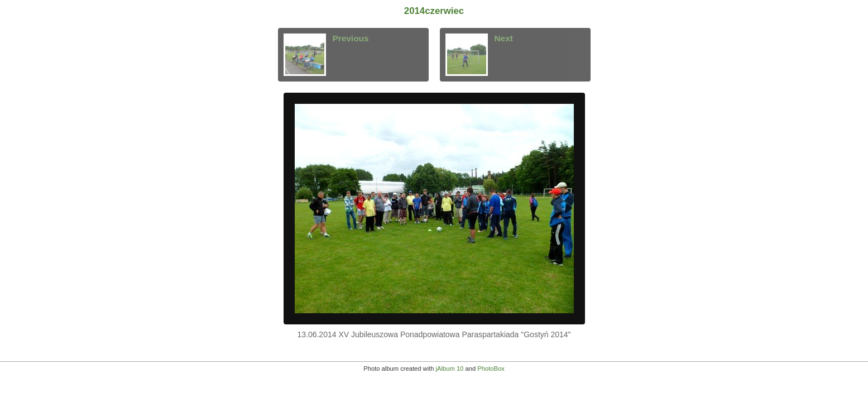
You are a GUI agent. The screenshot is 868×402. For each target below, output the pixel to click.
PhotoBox (491, 368)
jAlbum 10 (450, 368)
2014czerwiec (434, 11)
